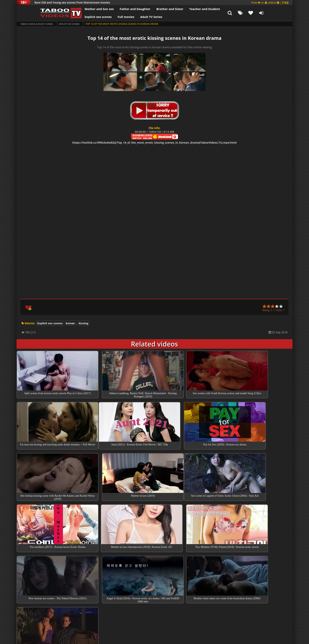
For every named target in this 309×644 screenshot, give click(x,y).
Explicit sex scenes (82, 17)
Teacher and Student (189, 9)
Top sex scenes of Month (155, 578)
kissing (83, 323)
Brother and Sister (154, 9)
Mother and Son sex (83, 9)
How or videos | (270, 2)
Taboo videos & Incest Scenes (39, 24)
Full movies (110, 17)
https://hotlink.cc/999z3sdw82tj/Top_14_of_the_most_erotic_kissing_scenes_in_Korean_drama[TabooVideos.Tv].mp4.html (154, 143)
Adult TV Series (135, 17)
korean (70, 323)
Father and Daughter (119, 9)
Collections (155, 589)
